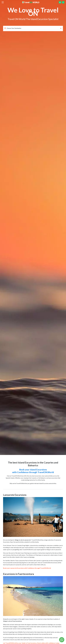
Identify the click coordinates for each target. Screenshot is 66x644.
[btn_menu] (3, 2)
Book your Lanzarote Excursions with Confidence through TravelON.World (27, 568)
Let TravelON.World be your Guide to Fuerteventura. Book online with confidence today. (31, 643)
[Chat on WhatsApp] (62, 639)
